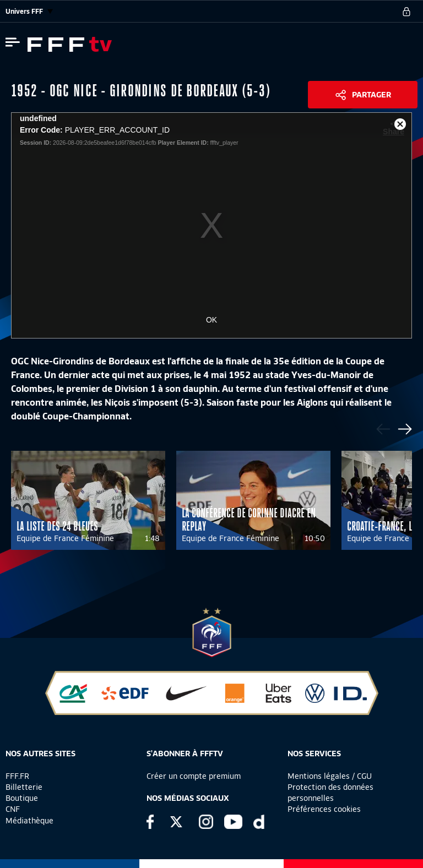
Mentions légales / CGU (330, 776)
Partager (372, 95)
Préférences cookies (324, 809)
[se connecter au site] (406, 12)
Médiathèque (29, 821)
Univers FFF (29, 11)
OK (211, 320)
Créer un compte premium (194, 776)
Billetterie (24, 787)
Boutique (22, 798)
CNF (13, 809)
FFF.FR (17, 776)
